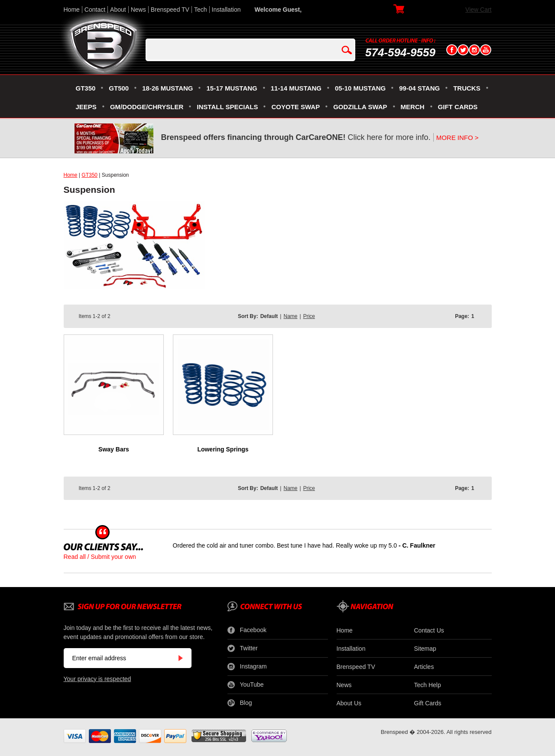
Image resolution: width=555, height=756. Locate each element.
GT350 (89, 175)
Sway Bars (114, 449)
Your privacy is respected (97, 679)
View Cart (478, 10)
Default (269, 316)
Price (309, 316)
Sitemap (425, 649)
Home (72, 10)
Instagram (247, 667)
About (118, 10)
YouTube (246, 685)
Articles (424, 667)
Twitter (243, 649)
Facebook (247, 630)
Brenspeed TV (170, 10)
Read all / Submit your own (100, 557)
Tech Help (428, 685)
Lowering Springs (223, 449)
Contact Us (429, 630)
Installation (226, 10)
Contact (95, 10)
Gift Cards (428, 703)
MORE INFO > (458, 138)
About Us (349, 703)
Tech (201, 10)
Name (290, 316)
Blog (240, 703)
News (138, 10)
